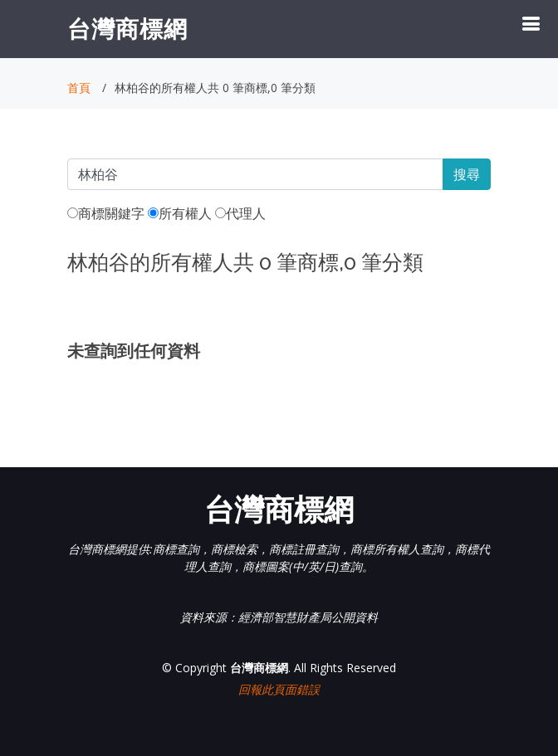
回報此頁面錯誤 (279, 689)
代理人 (240, 213)
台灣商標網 (127, 28)
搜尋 (467, 174)
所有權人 (180, 213)
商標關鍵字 (106, 213)
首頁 (79, 88)
